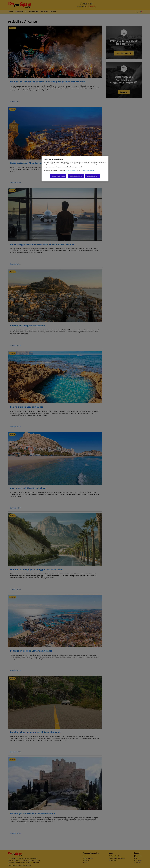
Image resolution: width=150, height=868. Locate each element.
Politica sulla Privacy (88, 170)
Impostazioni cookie (76, 176)
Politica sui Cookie (70, 170)
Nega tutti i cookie (92, 176)
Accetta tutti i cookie (58, 176)
